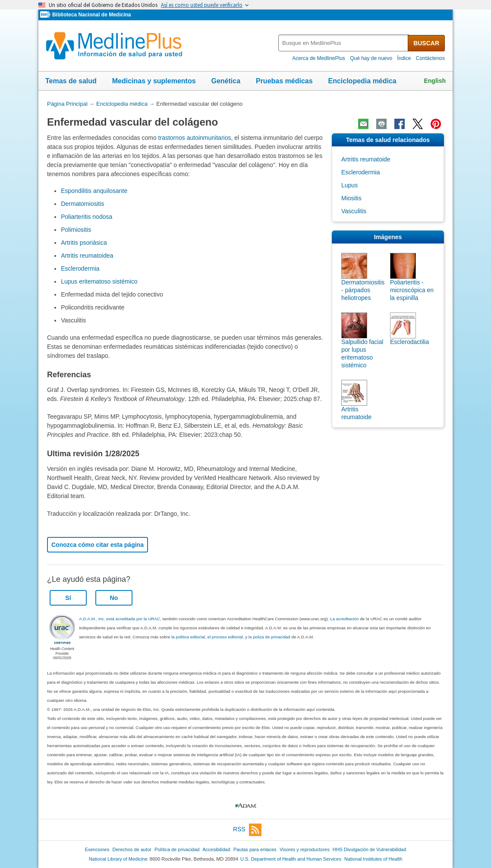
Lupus (349, 185)
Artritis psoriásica (84, 243)
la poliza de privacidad (269, 637)
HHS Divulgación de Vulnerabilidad (370, 849)
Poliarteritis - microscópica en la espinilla (412, 290)
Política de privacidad (177, 849)
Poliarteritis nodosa (87, 217)
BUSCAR (426, 43)
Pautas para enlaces (255, 849)
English (435, 81)
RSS (247, 830)
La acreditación (344, 619)
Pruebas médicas (284, 81)
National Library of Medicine (118, 859)
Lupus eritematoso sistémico (99, 281)
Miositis (351, 198)
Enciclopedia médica (362, 81)
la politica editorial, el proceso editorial (207, 637)
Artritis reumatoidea (87, 256)
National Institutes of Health (373, 859)
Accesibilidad (216, 849)
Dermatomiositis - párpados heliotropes (363, 290)
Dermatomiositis (82, 204)
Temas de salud (71, 81)
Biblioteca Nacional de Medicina (91, 15)
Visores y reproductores (305, 849)
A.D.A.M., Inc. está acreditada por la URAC (120, 619)
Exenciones (97, 849)
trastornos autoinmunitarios (195, 138)
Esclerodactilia (409, 342)
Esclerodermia (80, 268)
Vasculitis (354, 211)
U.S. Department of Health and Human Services (291, 859)
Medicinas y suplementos (154, 81)
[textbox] (344, 43)
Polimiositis (76, 230)
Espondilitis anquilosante (94, 191)
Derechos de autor (132, 849)
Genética (226, 81)
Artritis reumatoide (366, 159)
